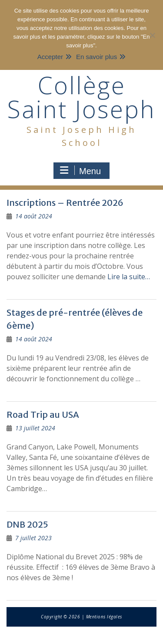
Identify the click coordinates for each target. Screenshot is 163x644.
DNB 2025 (27, 524)
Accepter (50, 57)
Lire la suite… (129, 277)
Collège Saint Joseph (81, 97)
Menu (80, 171)
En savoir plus (96, 57)
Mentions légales (104, 617)
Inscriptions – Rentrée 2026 (65, 203)
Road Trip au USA (43, 414)
